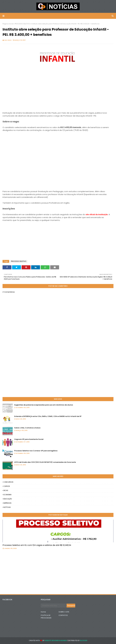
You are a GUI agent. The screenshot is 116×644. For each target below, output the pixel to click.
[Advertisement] (58, 91)
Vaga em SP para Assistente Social (29, 439)
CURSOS (7, 486)
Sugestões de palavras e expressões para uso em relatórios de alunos (44, 405)
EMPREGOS (7, 503)
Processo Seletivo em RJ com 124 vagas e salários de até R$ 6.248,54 (37, 545)
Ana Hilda (8, 40)
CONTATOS (63, 615)
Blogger (84, 640)
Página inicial (8, 24)
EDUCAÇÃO (8, 499)
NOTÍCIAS (7, 507)
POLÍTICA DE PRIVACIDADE (46, 617)
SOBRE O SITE (64, 612)
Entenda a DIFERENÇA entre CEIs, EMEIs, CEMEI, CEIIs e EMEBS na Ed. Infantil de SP (48, 416)
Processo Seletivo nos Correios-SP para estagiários (36, 451)
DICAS (6, 490)
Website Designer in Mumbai (56, 640)
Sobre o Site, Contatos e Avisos (27, 428)
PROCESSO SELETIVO (22, 24)
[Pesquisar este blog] (54, 606)
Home (43, 612)
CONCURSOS (8, 482)
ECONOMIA (7, 495)
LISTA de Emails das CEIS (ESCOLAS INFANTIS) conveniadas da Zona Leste (45, 462)
